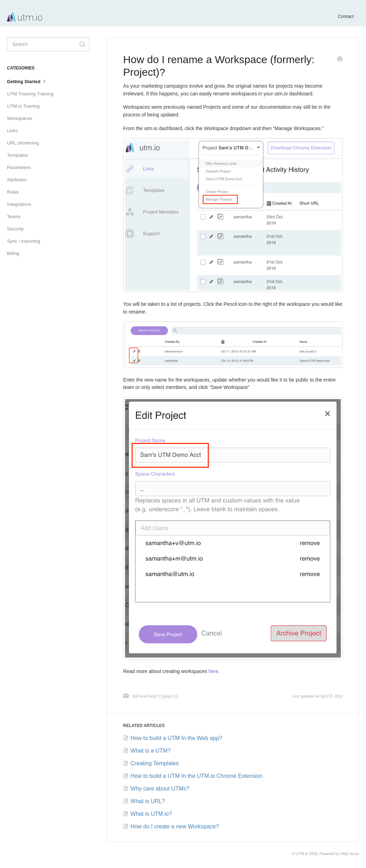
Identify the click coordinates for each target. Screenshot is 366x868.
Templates (18, 155)
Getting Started (27, 81)
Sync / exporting (24, 241)
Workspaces (20, 118)
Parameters (19, 167)
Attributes (17, 180)
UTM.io (302, 854)
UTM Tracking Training (30, 94)
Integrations (19, 204)
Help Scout (350, 854)
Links (12, 131)
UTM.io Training (23, 106)
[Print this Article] (340, 60)
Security (15, 229)
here (213, 671)
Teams (14, 217)
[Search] (48, 44)
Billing (13, 253)
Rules (13, 192)
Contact (346, 16)
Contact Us (169, 696)
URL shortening (23, 143)
